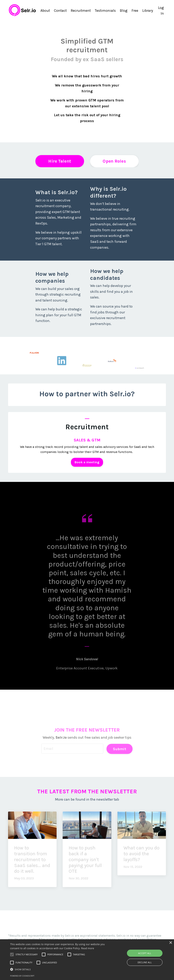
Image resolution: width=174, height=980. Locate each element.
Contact (60, 10)
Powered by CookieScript (22, 976)
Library (148, 10)
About (44, 10)
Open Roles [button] (114, 160)
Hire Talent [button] (60, 160)
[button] (60, 969)
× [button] (170, 943)
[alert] (87, 960)
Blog (124, 10)
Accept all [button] (145, 953)
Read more (88, 948)
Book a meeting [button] (87, 462)
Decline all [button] (145, 962)
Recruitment (81, 10)
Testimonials (105, 10)
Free (135, 10)
